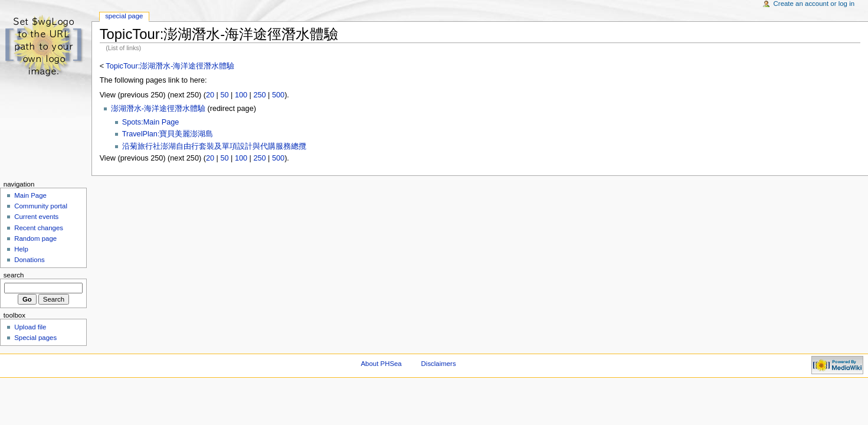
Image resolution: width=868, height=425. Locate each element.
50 (224, 95)
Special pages (35, 338)
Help (21, 249)
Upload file (30, 327)
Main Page (30, 195)
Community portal (41, 206)
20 (210, 95)
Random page (35, 238)
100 (241, 95)
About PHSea (381, 364)
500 (278, 95)
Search (14, 275)
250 (259, 95)
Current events (36, 217)
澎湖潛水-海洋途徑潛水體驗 (158, 109)
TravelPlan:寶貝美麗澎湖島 (168, 134)
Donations (30, 260)
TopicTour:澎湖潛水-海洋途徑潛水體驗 (170, 66)
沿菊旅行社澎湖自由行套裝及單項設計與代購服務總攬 (214, 146)
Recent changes (39, 228)
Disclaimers (439, 364)
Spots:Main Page (151, 122)
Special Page (124, 16)
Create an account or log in (814, 4)
